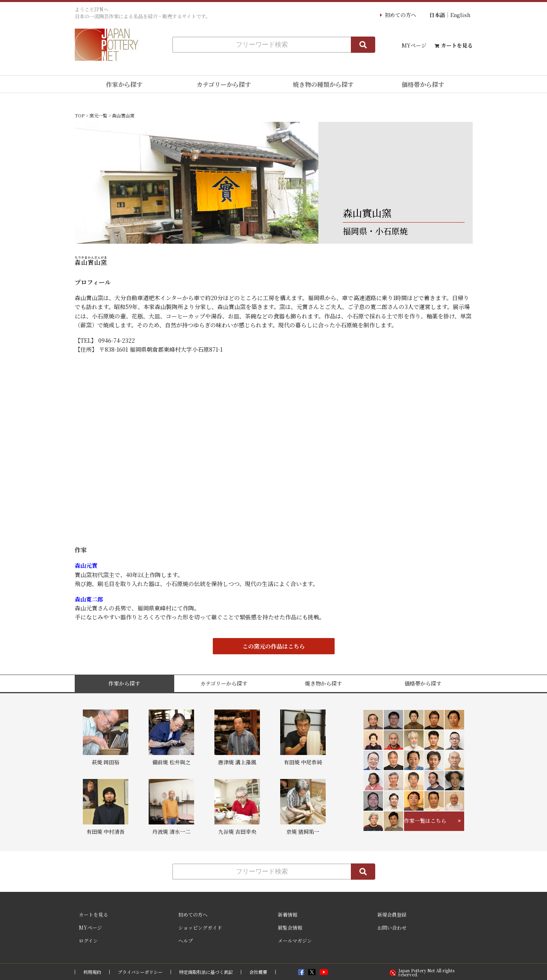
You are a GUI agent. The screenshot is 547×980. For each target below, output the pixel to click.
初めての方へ (400, 15)
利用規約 (92, 972)
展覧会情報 (290, 927)
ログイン (88, 940)
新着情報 (288, 914)
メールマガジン (295, 940)
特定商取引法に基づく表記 (206, 972)
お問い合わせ (392, 927)
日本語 (437, 15)
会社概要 (258, 972)
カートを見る (457, 45)
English (460, 15)
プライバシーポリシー (140, 972)
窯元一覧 (98, 115)
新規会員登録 (392, 914)
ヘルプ (186, 940)
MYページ (414, 45)
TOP (80, 115)
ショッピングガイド (200, 927)
